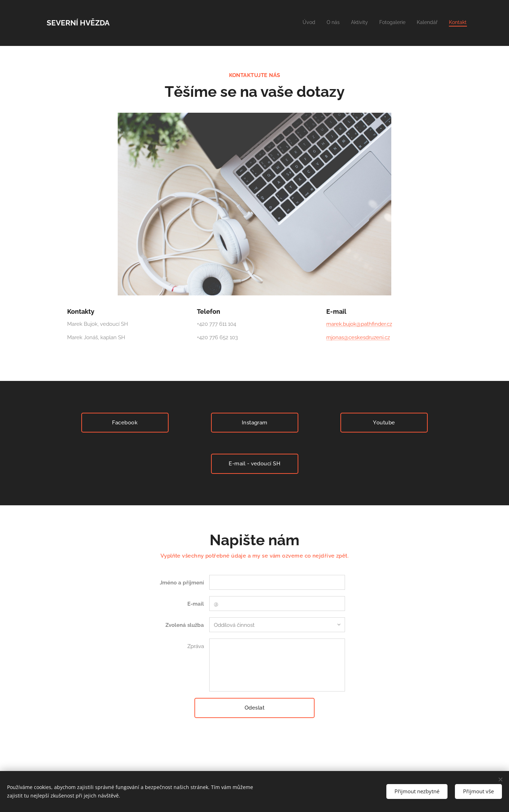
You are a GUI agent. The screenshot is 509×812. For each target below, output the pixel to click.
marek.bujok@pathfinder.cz (359, 324)
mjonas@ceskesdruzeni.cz (358, 337)
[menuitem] (412, 23)
